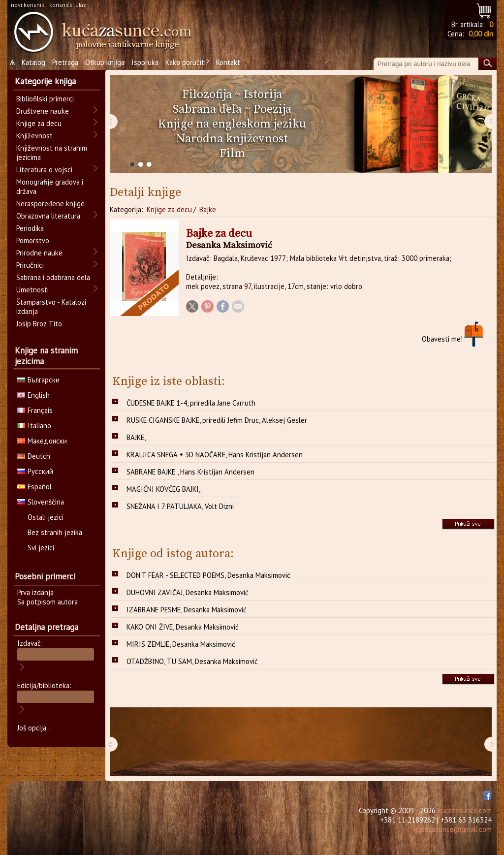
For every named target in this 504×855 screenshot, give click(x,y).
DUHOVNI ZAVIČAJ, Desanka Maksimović (188, 592)
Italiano (34, 426)
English (33, 395)
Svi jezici (41, 548)
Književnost (34, 136)
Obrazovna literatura (48, 216)
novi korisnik (28, 5)
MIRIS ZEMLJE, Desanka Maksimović (181, 644)
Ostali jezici (46, 517)
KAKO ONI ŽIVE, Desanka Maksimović (183, 627)
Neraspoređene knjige (50, 204)
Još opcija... (34, 728)
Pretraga (65, 62)
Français (35, 410)
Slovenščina (41, 502)
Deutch (34, 456)
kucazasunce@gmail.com (453, 829)
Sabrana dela (207, 109)
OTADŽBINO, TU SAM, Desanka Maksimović (192, 661)
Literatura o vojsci (44, 170)
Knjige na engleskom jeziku (232, 124)
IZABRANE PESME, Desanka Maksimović (187, 610)
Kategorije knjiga (45, 81)
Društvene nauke (43, 111)
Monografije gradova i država (50, 187)
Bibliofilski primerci (45, 99)
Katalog (33, 62)
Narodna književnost (232, 139)
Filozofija (207, 95)
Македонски (42, 441)
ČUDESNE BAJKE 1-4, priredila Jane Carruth (191, 403)
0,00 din (481, 34)
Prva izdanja (35, 592)
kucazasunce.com (465, 810)
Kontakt (228, 62)
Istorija (263, 95)
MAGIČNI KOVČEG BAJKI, (163, 489)
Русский (35, 471)
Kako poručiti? (187, 62)
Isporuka (145, 62)
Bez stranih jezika (55, 532)
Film (232, 154)
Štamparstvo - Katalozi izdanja (51, 307)
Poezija (272, 109)
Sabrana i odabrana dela (53, 277)
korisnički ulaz (68, 5)
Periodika (30, 228)
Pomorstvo (33, 240)
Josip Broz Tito (39, 324)
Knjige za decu (169, 209)
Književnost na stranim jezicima (52, 153)
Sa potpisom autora (47, 602)
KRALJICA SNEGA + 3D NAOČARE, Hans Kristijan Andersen (215, 455)
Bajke (208, 209)
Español (34, 487)
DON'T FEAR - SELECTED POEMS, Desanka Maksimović (208, 575)
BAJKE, (136, 437)
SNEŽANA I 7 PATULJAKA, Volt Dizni (180, 506)
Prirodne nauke (39, 253)
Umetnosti (32, 290)
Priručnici (30, 265)
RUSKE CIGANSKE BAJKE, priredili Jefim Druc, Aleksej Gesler (217, 420)
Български (38, 380)
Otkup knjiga (105, 62)
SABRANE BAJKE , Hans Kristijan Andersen (190, 472)
